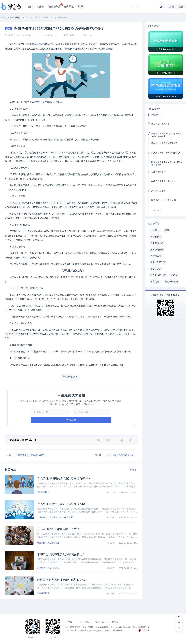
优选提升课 (54, 7)
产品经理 (36, 44)
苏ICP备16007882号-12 (140, 627)
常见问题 (114, 622)
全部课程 (69, 7)
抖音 (23, 203)
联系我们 (99, 622)
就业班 (40, 7)
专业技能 (41, 517)
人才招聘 (85, 622)
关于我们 (70, 622)
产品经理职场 (43, 492)
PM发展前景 (67, 517)
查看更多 (157, 210)
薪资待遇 (41, 568)
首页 (30, 7)
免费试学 (71, 420)
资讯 (81, 7)
